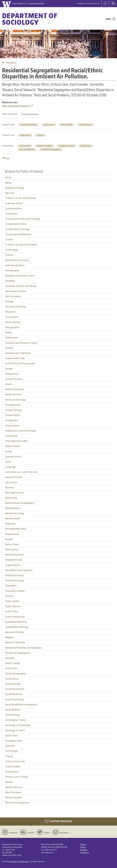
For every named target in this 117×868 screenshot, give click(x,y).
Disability (10, 281)
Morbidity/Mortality (16, 529)
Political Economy (14, 575)
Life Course (11, 482)
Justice (9, 451)
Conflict (9, 239)
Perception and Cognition (19, 570)
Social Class (11, 668)
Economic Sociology (16, 307)
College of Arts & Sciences (88, 3)
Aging (8, 183)
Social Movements (15, 689)
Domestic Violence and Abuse (21, 286)
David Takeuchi (85, 125)
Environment (25, 146)
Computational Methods (18, 234)
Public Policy (86, 146)
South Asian (11, 735)
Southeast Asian (14, 741)
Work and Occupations (17, 803)
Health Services (13, 394)
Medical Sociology (15, 513)
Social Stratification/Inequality (21, 705)
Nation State (12, 544)
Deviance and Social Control (20, 276)
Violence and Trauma (16, 777)
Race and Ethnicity (27, 149)
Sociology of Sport (15, 730)
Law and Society (14, 477)
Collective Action (14, 203)
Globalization (12, 374)
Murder (9, 539)
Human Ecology (13, 410)
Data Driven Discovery (17, 260)
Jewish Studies (13, 446)
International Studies (16, 441)
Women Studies (13, 797)
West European (13, 792)
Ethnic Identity (13, 322)
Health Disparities (44, 146)
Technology (11, 751)
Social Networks (14, 694)
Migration (10, 524)
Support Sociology (59, 821)
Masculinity (11, 498)
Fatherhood (11, 338)
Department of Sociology (30, 19)
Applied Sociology (14, 188)
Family (8, 332)
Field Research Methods (18, 353)
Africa (8, 177)
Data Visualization (15, 265)
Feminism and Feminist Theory (21, 343)
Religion (9, 637)
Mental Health (13, 518)
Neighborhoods (14, 560)
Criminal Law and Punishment (21, 245)
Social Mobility (13, 684)
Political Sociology (15, 580)
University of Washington (19, 862)
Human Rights (13, 415)
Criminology (12, 250)
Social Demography (15, 674)
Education (10, 312)
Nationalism (12, 549)
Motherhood (12, 534)
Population (11, 586)
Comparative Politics (16, 224)
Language (10, 467)
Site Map (84, 850)
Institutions (11, 436)
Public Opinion (13, 606)
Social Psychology (14, 699)
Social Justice (12, 679)
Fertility (9, 348)
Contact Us (85, 853)
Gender (9, 369)
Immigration (12, 420)
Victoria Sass (49, 125)
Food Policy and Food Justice (20, 363)
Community (11, 214)
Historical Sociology (16, 400)
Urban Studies (13, 766)
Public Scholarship (15, 617)
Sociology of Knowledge (18, 725)
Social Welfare (13, 710)
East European (13, 296)
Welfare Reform (14, 787)
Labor (8, 462)
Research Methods (15, 642)
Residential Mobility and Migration (23, 648)
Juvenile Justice (13, 456)
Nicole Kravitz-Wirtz (28, 125)
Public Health (12, 601)
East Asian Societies (16, 291)
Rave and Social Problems (18, 106)
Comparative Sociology (17, 229)
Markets (10, 487)
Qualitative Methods (16, 622)
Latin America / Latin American (21, 472)
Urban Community (15, 761)
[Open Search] (113, 4)
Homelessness (13, 405)
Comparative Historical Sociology (23, 219)
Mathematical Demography (20, 503)
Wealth (9, 782)
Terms (83, 847)
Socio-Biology (12, 715)
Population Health (66, 146)
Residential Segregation (51, 149)
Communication (13, 208)
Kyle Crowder (67, 125)
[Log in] (105, 4)
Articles (40, 135)
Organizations (13, 565)
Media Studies (13, 508)
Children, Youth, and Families (20, 198)
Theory (9, 756)
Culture (9, 255)
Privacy (83, 844)
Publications (11, 62)
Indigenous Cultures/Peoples (21, 431)
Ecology (9, 301)
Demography (12, 270)
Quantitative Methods (17, 627)
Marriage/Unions (14, 493)
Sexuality (10, 658)
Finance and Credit (15, 358)
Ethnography (12, 327)
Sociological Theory (16, 720)
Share (6, 158)
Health (9, 384)
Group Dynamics (14, 379)
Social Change (13, 663)
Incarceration (12, 426)
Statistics (10, 746)
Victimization (12, 772)
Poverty (9, 596)
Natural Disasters (15, 555)
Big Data (10, 193)
